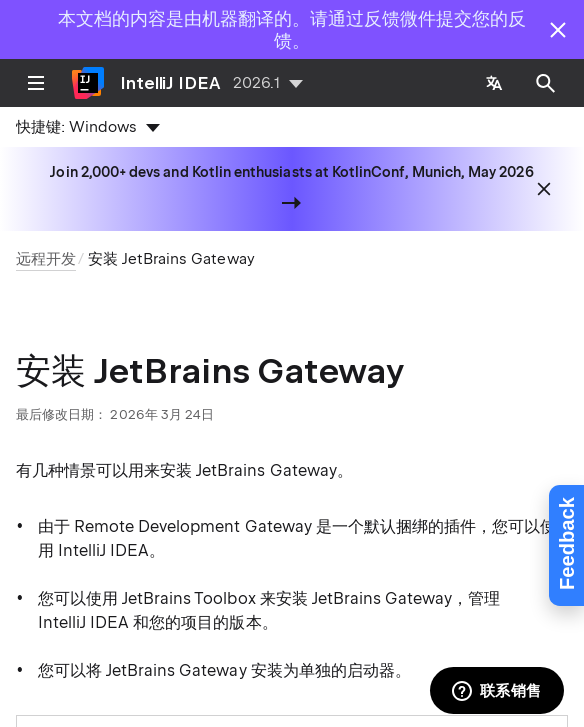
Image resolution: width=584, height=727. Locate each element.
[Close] (558, 30)
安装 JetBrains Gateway (171, 259)
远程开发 (46, 259)
